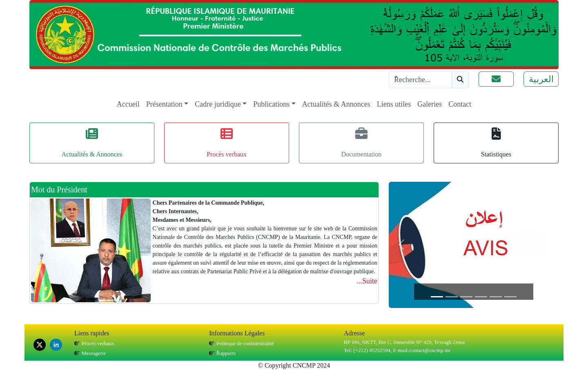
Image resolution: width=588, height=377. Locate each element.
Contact (460, 104)
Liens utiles (394, 104)
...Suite (367, 281)
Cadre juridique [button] (218, 104)
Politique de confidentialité (245, 343)
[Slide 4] (481, 297)
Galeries (430, 104)
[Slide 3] (466, 297)
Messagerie (94, 353)
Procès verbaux (98, 343)
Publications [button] (271, 104)
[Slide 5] (496, 297)
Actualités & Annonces (336, 104)
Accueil (128, 104)
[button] (496, 79)
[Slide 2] (452, 297)
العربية (541, 79)
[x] (40, 345)
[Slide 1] (437, 297)
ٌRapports (226, 353)
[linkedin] (56, 345)
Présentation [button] (164, 104)
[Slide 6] (510, 297)
